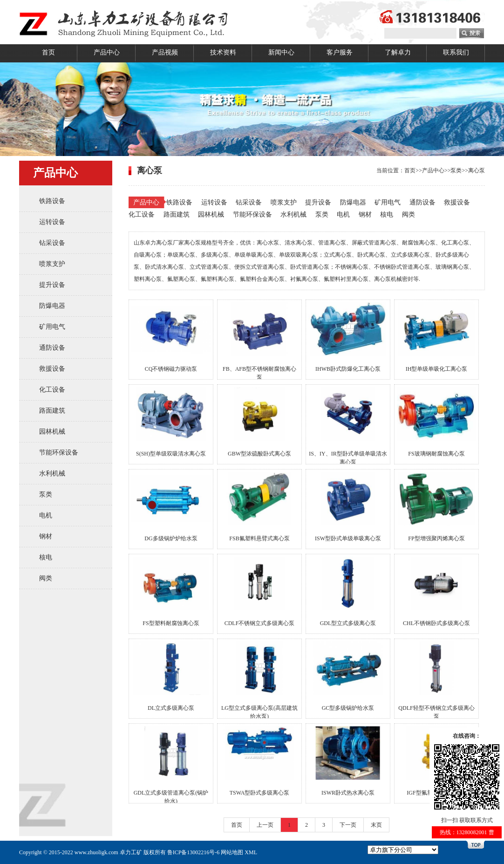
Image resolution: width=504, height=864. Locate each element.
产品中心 (107, 52)
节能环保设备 (59, 452)
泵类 (46, 494)
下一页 (348, 825)
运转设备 (52, 222)
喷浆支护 (52, 264)
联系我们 (456, 52)
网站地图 (232, 852)
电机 (46, 515)
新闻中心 (281, 52)
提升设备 (52, 285)
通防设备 (52, 348)
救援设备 (52, 369)
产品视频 (165, 52)
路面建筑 (52, 411)
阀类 (46, 578)
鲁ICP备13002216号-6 (194, 852)
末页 (376, 825)
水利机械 (52, 473)
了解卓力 (398, 52)
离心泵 (477, 170)
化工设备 (52, 390)
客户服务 (340, 52)
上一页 (265, 825)
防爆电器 (52, 306)
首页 (48, 52)
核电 (46, 557)
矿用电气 (52, 327)
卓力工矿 (131, 852)
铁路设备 (52, 201)
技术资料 (223, 52)
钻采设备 (52, 243)
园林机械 (52, 432)
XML (251, 852)
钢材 (46, 536)
